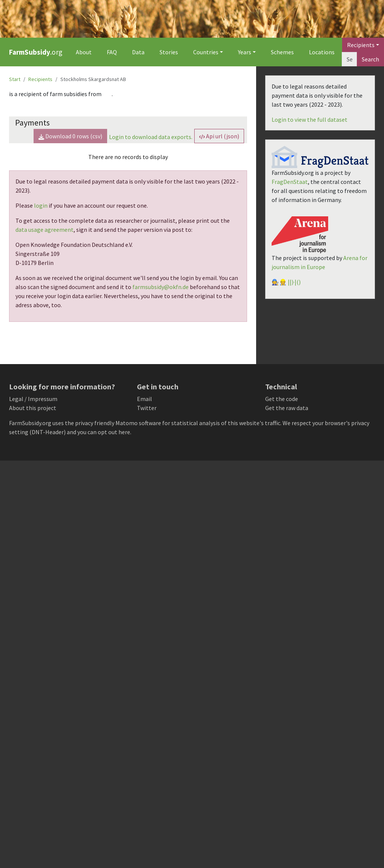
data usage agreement (45, 230)
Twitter (147, 408)
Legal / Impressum (33, 399)
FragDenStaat (290, 182)
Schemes (282, 52)
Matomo (127, 423)
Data (138, 52)
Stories (169, 52)
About (84, 52)
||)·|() (294, 282)
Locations (322, 52)
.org (36, 52)
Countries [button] (206, 52)
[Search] (349, 59)
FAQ (112, 52)
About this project (33, 408)
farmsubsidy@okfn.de (161, 287)
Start (15, 79)
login (41, 205)
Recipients (40, 79)
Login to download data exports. (151, 137)
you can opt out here (104, 432)
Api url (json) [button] (219, 136)
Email (144, 399)
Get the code (282, 399)
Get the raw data (287, 408)
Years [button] (245, 52)
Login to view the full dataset (310, 119)
